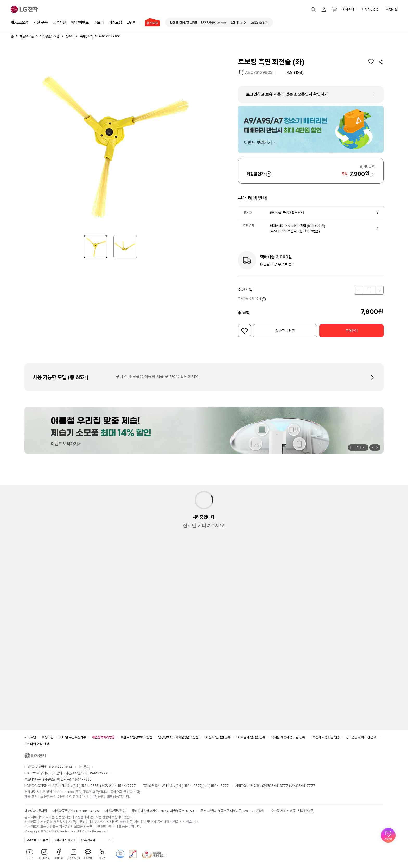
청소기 (69, 36)
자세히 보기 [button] (269, 174)
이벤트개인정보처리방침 (136, 737)
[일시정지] (351, 448)
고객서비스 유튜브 (37, 840)
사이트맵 (30, 737)
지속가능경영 (370, 9)
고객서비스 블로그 (64, 840)
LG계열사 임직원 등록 (251, 737)
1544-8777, (193, 786)
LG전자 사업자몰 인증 (325, 737)
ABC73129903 (259, 72)
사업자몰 (392, 9)
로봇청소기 (86, 36)
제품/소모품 (20, 22)
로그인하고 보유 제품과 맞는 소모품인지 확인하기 (287, 94)
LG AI (132, 22)
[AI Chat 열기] (388, 848)
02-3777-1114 (61, 767)
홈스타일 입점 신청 (37, 744)
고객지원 (59, 22)
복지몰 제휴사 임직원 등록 (288, 737)
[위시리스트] (371, 62)
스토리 (99, 22)
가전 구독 (41, 22)
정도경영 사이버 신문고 (361, 737)
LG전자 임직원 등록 (217, 737)
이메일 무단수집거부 (73, 737)
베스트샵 (115, 22)
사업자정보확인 (115, 811)
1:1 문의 (84, 767)
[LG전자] (24, 9)
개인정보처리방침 (103, 737)
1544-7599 (82, 779)
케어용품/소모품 (50, 36)
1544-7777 (127, 786)
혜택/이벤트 (80, 22)
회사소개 (348, 9)
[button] (313, 9)
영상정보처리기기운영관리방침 (178, 737)
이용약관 (48, 737)
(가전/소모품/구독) (85, 773)
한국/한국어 (88, 840)
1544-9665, (90, 786)
